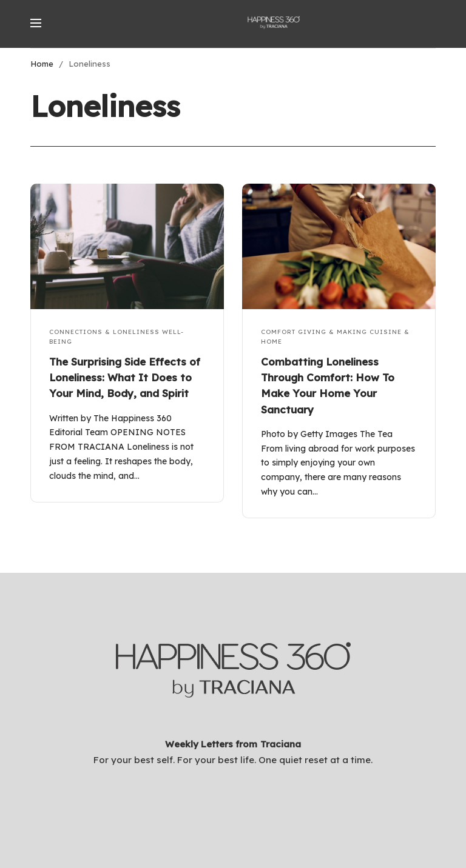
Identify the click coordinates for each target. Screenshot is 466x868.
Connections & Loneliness (104, 332)
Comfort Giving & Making (314, 332)
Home (42, 64)
